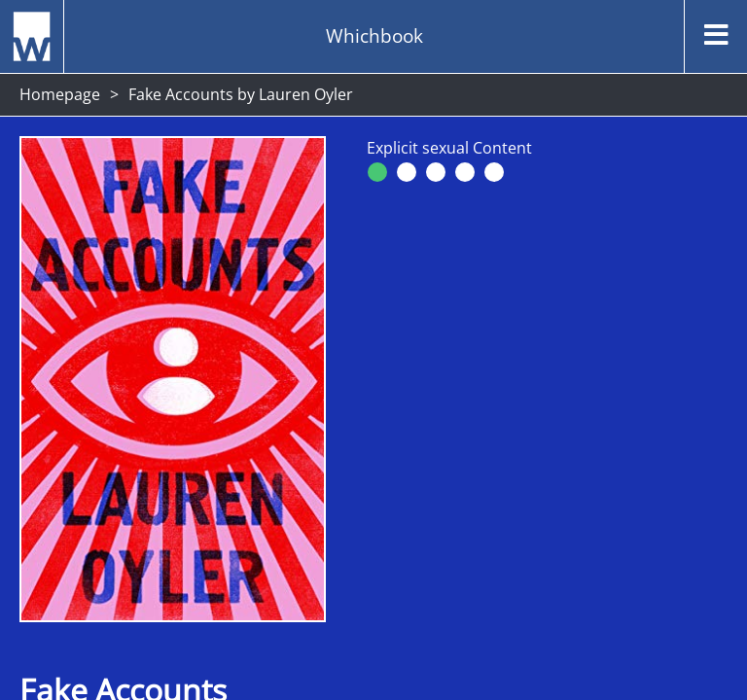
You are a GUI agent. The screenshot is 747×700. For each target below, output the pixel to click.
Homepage (60, 94)
